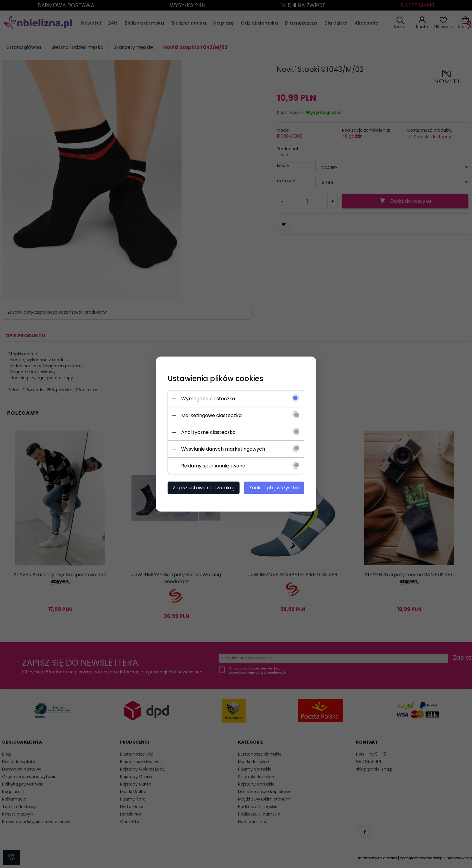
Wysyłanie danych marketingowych (223, 449)
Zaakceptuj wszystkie (275, 488)
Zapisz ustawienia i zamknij (203, 488)
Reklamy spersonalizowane (213, 466)
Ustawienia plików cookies (215, 379)
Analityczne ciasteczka (208, 432)
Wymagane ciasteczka (208, 399)
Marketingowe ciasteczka (211, 415)
